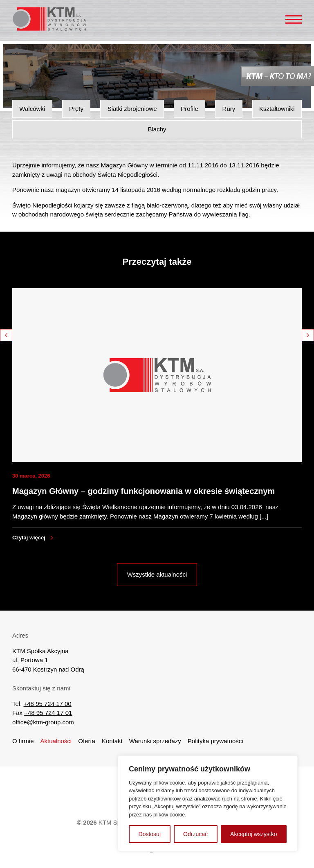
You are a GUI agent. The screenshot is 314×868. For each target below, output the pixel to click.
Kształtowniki (277, 109)
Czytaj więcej (29, 538)
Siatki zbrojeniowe (132, 109)
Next (308, 335)
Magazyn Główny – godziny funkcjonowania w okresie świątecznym (144, 491)
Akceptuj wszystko (253, 834)
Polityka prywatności (215, 741)
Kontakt (112, 741)
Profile (190, 109)
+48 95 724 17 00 (48, 704)
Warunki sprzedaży (155, 741)
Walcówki (32, 109)
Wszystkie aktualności (157, 574)
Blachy (157, 129)
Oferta (87, 741)
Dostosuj (150, 834)
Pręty (76, 109)
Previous (6, 335)
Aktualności (56, 741)
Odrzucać (195, 834)
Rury (229, 109)
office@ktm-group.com (43, 722)
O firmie (23, 741)
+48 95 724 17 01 (48, 713)
